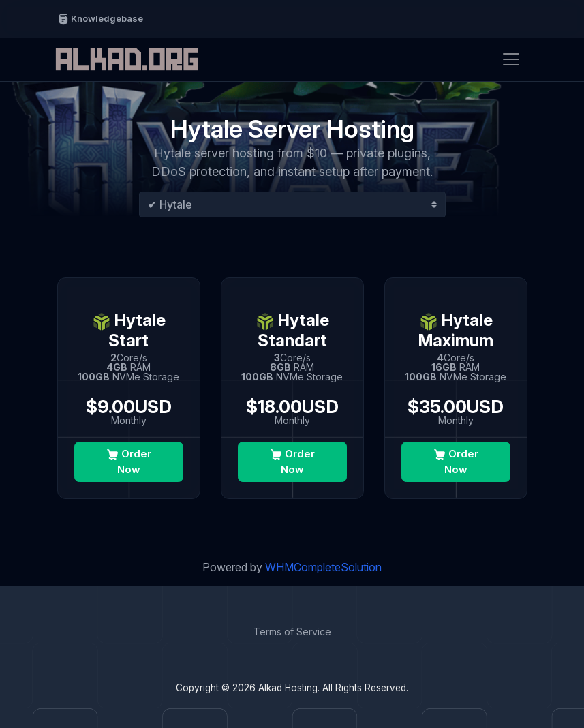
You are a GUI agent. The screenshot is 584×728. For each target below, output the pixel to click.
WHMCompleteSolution (323, 567)
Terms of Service (292, 632)
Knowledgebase (101, 19)
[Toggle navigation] (511, 59)
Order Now (129, 461)
